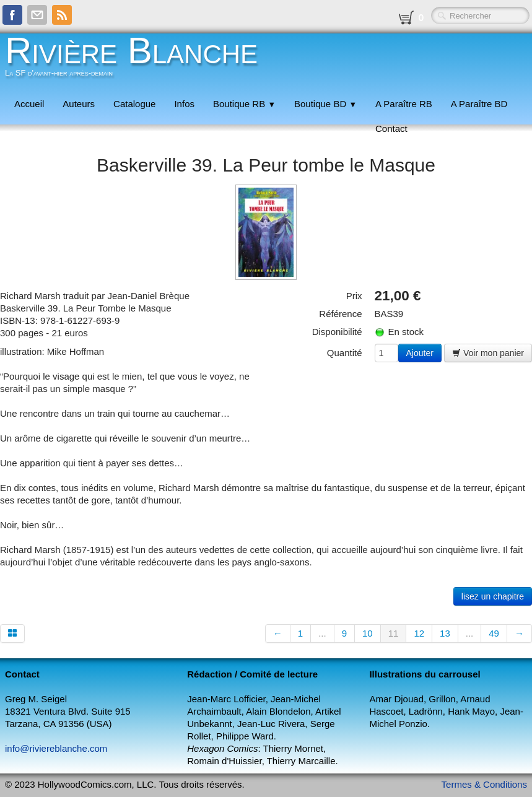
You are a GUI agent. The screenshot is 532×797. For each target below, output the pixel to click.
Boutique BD (325, 104)
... (322, 633)
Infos (184, 104)
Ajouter (420, 353)
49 (494, 633)
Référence (340, 314)
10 (368, 633)
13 (445, 633)
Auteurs (79, 104)
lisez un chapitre (493, 596)
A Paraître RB (404, 104)
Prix (354, 296)
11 (394, 633)
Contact (391, 128)
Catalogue (134, 104)
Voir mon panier (488, 353)
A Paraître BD (479, 104)
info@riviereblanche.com (56, 748)
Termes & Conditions (484, 784)
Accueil (29, 104)
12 (419, 633)
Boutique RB (244, 104)
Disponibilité (337, 332)
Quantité (345, 353)
